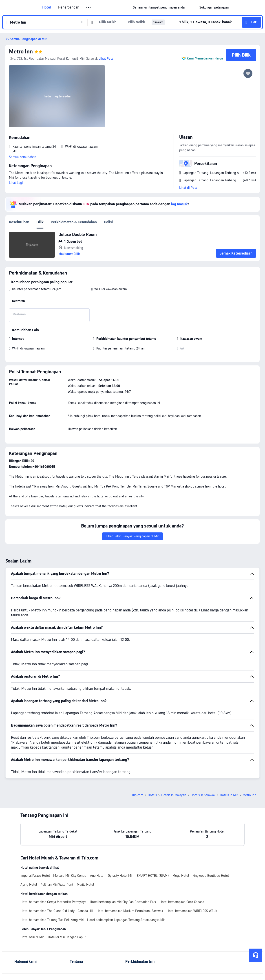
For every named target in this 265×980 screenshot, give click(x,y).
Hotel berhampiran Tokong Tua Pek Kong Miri (52, 920)
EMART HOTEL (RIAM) (153, 876)
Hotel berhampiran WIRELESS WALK (192, 911)
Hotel (47, 7)
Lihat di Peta (188, 188)
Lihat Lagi (16, 183)
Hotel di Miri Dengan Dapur (67, 937)
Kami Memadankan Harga (205, 58)
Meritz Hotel (85, 885)
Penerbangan (69, 7)
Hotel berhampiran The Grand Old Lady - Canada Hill (57, 911)
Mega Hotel (181, 876)
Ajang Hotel (29, 885)
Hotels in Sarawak (203, 795)
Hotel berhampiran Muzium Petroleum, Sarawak (130, 911)
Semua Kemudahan (23, 157)
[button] (192, 7)
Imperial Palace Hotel (35, 876)
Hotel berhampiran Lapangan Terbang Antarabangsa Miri (126, 920)
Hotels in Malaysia (174, 795)
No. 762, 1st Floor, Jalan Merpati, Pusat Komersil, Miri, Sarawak (54, 59)
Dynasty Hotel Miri (120, 876)
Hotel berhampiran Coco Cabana (182, 902)
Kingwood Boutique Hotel (211, 876)
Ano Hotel (97, 876)
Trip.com (137, 795)
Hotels (152, 795)
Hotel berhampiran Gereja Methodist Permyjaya (53, 902)
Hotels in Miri (229, 795)
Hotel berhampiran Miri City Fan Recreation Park (123, 902)
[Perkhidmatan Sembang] (256, 955)
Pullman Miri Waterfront (57, 885)
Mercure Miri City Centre (70, 876)
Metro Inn (21, 52)
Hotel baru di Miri (32, 937)
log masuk (179, 204)
